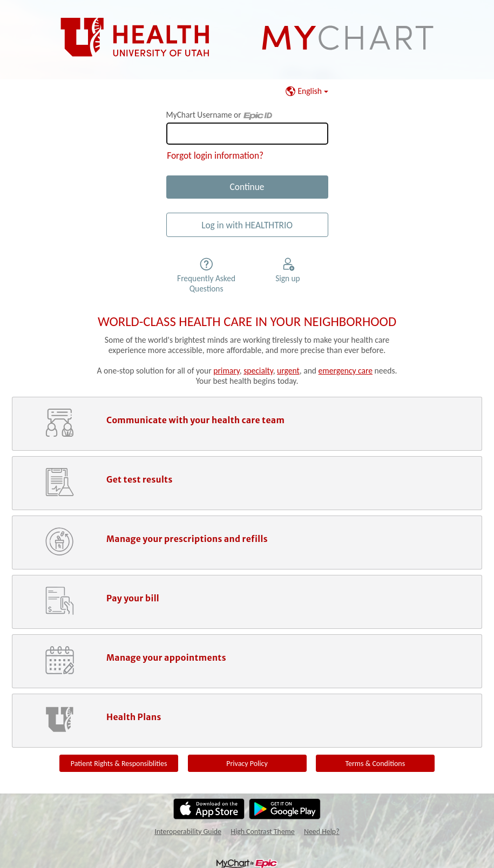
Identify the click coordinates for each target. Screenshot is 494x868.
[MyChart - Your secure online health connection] (247, 38)
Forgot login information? (215, 155)
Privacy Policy (247, 764)
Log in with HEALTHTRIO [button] (247, 225)
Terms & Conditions (375, 764)
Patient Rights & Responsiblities (119, 764)
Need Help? (322, 832)
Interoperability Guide (188, 832)
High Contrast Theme (262, 832)
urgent (288, 371)
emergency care (346, 371)
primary (226, 371)
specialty (258, 371)
